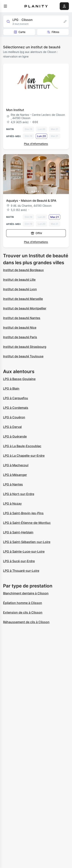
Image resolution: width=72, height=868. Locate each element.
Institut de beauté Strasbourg (25, 347)
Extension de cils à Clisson (23, 612)
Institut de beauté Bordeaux (23, 270)
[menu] (5, 6)
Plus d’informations (36, 144)
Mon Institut (15, 110)
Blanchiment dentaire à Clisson (26, 593)
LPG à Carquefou (16, 398)
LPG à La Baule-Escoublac (22, 446)
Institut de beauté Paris (20, 337)
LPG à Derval (12, 427)
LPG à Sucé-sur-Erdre (19, 561)
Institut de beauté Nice (20, 327)
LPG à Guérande (15, 436)
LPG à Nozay (12, 504)
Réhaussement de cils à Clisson (26, 622)
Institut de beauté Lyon (20, 289)
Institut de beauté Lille (19, 280)
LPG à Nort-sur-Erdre (19, 494)
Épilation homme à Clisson (23, 603)
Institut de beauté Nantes (22, 318)
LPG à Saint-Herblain (18, 532)
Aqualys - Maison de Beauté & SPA (31, 201)
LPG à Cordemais (16, 408)
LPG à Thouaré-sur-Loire (21, 571)
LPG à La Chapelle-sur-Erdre (24, 456)
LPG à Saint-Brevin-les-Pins (23, 513)
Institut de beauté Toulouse (23, 356)
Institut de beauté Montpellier (25, 308)
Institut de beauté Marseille (23, 299)
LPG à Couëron (14, 417)
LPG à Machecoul (16, 465)
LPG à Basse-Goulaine (19, 379)
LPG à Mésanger (15, 475)
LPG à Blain (11, 388)
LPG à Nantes (13, 484)
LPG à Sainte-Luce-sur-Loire (24, 551)
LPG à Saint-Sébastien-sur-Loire (27, 542)
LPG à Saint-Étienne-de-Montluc (27, 523)
